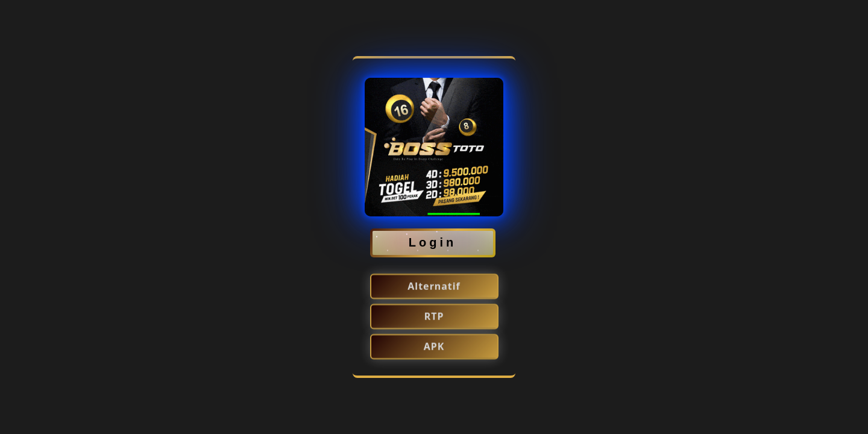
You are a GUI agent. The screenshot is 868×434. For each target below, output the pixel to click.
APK (434, 347)
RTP (434, 317)
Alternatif (434, 287)
